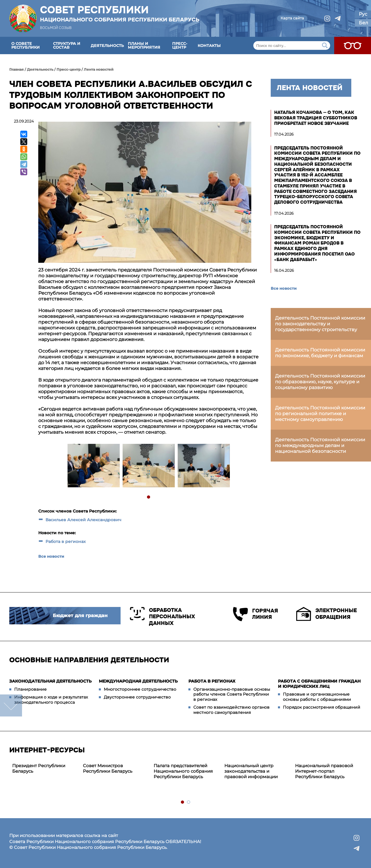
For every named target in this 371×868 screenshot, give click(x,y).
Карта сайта (292, 18)
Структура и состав (67, 45)
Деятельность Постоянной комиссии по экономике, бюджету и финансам (320, 353)
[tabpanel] (93, 466)
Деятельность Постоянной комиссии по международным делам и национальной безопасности (320, 445)
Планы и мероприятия (144, 45)
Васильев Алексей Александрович (83, 520)
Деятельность (107, 45)
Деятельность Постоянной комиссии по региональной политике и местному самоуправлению (320, 414)
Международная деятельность (138, 681)
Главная (17, 69)
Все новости (51, 556)
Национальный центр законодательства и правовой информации (251, 771)
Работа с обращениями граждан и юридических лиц (319, 684)
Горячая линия (255, 614)
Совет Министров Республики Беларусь (108, 768)
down (11, 705)
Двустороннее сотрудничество (137, 697)
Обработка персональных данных (162, 617)
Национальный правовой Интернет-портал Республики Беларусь (324, 771)
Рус (363, 14)
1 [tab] (149, 497)
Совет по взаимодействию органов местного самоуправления (231, 710)
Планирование (30, 689)
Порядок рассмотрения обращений (322, 707)
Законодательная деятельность (50, 681)
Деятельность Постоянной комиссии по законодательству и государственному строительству (320, 324)
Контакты (209, 45)
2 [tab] (189, 802)
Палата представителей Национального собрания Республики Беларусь (183, 771)
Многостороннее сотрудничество (140, 689)
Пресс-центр (180, 45)
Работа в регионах (66, 541)
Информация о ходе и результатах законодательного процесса (51, 700)
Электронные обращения (327, 614)
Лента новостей (99, 69)
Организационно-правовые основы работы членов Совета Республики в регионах (232, 694)
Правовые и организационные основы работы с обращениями (317, 697)
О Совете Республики (26, 45)
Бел (363, 23)
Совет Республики (120, 14)
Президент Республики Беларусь (39, 768)
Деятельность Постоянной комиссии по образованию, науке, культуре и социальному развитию (320, 382)
